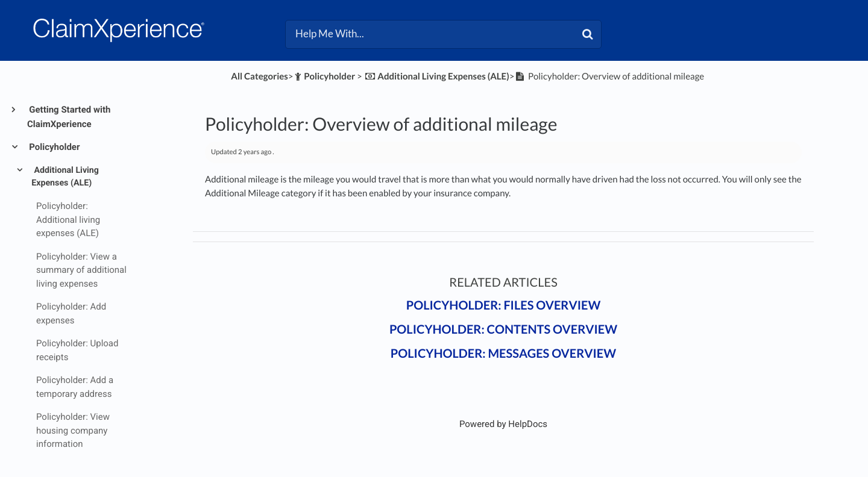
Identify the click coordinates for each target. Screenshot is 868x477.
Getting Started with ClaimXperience (69, 117)
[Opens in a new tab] (503, 424)
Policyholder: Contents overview (503, 329)
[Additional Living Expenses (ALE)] (437, 76)
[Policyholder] (325, 76)
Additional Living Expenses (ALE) (65, 177)
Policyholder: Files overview (504, 305)
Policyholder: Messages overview (503, 354)
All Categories (259, 76)
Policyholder (53, 147)
